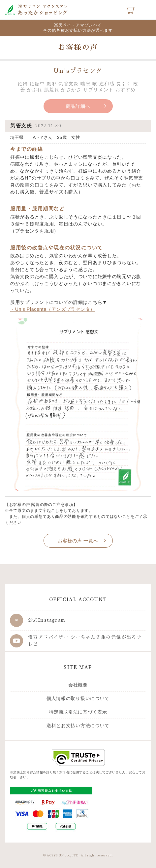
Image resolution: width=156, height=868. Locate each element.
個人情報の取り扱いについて (78, 698)
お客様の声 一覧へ (78, 541)
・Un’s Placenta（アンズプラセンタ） (53, 309)
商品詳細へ (78, 106)
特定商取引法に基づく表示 (78, 712)
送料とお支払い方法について (78, 725)
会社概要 (78, 685)
